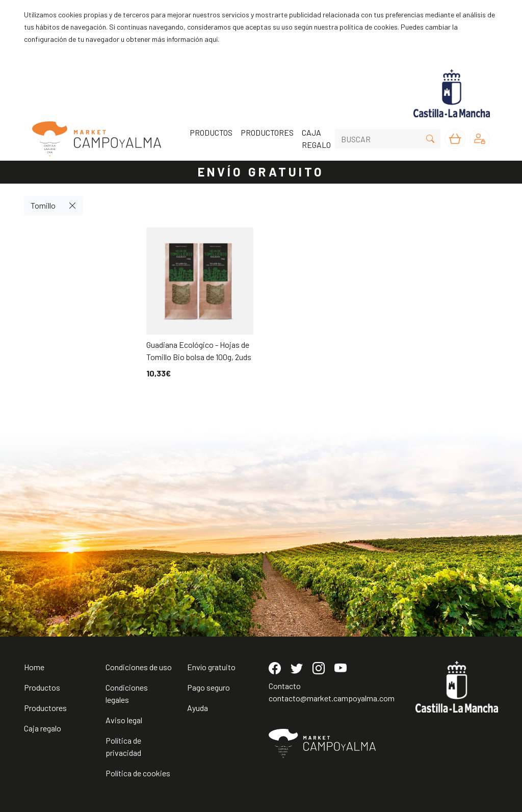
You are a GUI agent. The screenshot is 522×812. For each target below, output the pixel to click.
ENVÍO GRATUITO (261, 172)
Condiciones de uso (139, 667)
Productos (42, 687)
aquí (211, 39)
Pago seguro (208, 687)
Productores (45, 708)
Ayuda (198, 708)
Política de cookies (138, 773)
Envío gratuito (211, 667)
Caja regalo (43, 728)
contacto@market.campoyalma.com (332, 698)
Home (34, 667)
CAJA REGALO (316, 138)
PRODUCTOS (211, 132)
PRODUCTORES (267, 132)
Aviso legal (124, 720)
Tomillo (43, 205)
